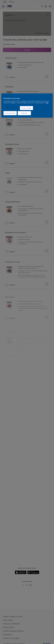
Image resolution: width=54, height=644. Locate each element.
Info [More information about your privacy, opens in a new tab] (47, 103)
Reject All (24, 113)
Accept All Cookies (10, 113)
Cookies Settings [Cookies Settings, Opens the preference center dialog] (26, 108)
